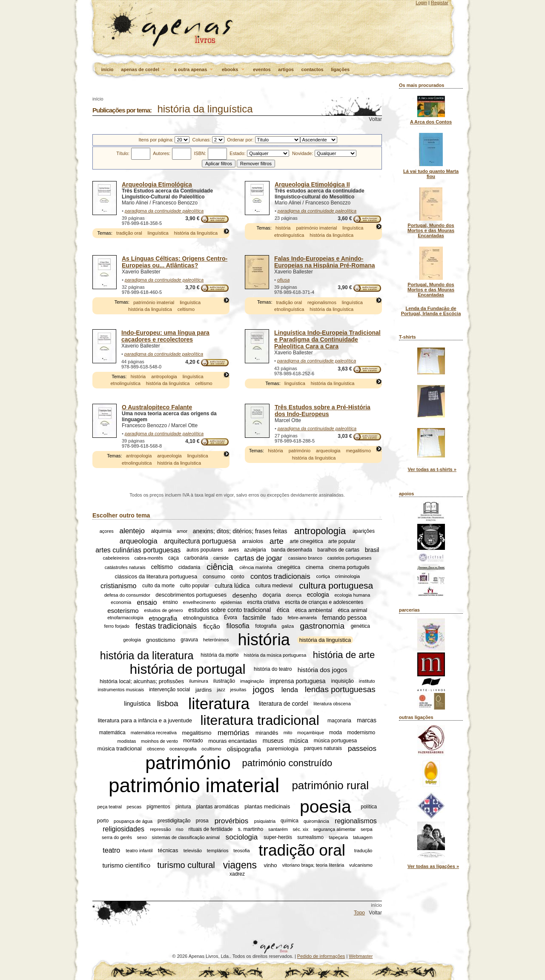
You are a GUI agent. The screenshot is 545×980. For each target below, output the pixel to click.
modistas (127, 741)
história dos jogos (323, 669)
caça (174, 558)
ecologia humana (353, 595)
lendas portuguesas (340, 689)
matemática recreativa (154, 733)
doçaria (272, 595)
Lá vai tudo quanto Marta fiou (431, 174)
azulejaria (255, 550)
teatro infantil (139, 851)
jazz (221, 690)
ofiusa (283, 280)
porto (103, 821)
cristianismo (118, 585)
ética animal (352, 610)
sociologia (242, 837)
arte (277, 541)
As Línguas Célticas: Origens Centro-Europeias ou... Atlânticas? (175, 262)
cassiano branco (305, 558)
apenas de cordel (144, 70)
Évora (231, 618)
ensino (170, 602)
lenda (290, 689)
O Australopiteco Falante (157, 407)
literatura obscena (332, 704)
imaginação (252, 681)
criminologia (348, 576)
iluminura (199, 681)
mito (288, 733)
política (369, 807)
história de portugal (188, 669)
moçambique (311, 733)
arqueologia (169, 456)
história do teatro (273, 670)
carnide (221, 558)
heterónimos (216, 640)
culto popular (194, 586)
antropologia (164, 376)
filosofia (238, 626)
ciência (220, 567)
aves (234, 550)
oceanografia (183, 749)
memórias (234, 732)
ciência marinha (256, 567)
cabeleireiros (116, 558)
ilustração (224, 681)
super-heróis (278, 837)
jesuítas (238, 690)
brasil (372, 550)
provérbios (231, 821)
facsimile (254, 618)
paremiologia (282, 749)
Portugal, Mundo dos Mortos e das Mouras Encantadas (431, 230)
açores (107, 531)
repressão (160, 829)
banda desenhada (292, 550)
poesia (326, 807)
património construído (287, 763)
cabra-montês (149, 558)
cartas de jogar (258, 558)
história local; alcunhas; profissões (142, 681)
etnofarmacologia (125, 618)
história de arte (344, 655)
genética (360, 626)
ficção (211, 626)
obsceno (156, 749)
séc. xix (301, 829)
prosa (202, 821)
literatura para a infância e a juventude (145, 720)
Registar (440, 3)
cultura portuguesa (336, 585)
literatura (219, 703)
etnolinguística (289, 235)
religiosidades (123, 829)
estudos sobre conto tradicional (229, 610)
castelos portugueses (350, 558)
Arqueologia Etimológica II (312, 184)
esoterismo (123, 610)
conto (238, 576)
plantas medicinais (267, 807)
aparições (364, 531)
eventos (262, 69)
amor (182, 531)
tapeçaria (338, 837)
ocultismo (211, 749)
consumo (214, 576)
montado (193, 741)
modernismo (361, 733)
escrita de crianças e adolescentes (324, 602)
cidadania (189, 567)
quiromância (316, 821)
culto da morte (158, 586)
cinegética (289, 567)
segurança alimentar (335, 829)
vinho (270, 865)
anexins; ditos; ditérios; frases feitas (240, 531)
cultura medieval (274, 586)
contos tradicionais (280, 576)
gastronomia (322, 626)
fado (277, 618)
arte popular (342, 541)
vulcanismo (361, 865)
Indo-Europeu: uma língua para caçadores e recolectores (165, 336)
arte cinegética (307, 541)
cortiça (323, 576)
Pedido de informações (321, 956)
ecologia (318, 595)
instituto (367, 681)
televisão (193, 851)
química (290, 821)
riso (180, 829)
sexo (142, 837)
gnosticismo (161, 640)
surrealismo (310, 837)
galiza (288, 626)
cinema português (349, 567)
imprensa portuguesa (298, 681)
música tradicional (120, 749)
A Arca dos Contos (431, 122)
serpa (367, 829)
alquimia (161, 531)
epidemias (231, 602)
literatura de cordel (284, 704)
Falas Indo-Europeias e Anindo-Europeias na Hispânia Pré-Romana (325, 262)
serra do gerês (117, 837)
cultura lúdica (232, 586)
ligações (340, 69)
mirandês (267, 733)
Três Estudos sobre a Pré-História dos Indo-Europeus (323, 411)
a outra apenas (194, 70)
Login (421, 3)
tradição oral (129, 233)
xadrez (237, 874)
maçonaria (339, 721)
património (300, 451)
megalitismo (358, 451)
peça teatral (109, 807)
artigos (286, 69)
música (298, 741)
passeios (362, 749)
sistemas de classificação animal (186, 837)
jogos (264, 689)
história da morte (219, 655)
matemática (112, 733)
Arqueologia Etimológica (157, 184)
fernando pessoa (344, 618)
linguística (158, 233)
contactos (313, 69)
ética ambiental (314, 610)
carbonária (196, 558)
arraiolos (252, 542)
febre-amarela (302, 618)
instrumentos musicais (121, 690)
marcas (367, 721)
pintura (183, 807)
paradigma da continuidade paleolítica (164, 211)
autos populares (205, 550)
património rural (330, 785)
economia (121, 602)
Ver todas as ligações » (433, 866)
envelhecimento (199, 602)
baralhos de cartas (338, 550)
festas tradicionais (166, 626)
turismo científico (126, 865)
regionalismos (322, 302)
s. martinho (251, 829)
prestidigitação (174, 821)
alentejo (132, 531)
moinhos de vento (159, 741)
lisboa (168, 703)
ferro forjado (117, 626)
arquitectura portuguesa (200, 541)
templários (218, 851)
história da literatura (147, 655)
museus (273, 741)
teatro (111, 850)
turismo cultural (186, 865)
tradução (363, 851)
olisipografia (244, 749)
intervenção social (169, 690)
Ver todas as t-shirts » (432, 469)
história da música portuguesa (275, 655)
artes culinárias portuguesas (138, 550)
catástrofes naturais (125, 567)
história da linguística (196, 233)
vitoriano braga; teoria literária (313, 865)
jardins (204, 690)
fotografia (266, 626)
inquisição (343, 681)
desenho (245, 595)
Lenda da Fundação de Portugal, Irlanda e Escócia (431, 311)
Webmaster (361, 956)
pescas (134, 807)
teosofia (242, 851)
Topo (359, 913)
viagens (240, 865)
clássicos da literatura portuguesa (156, 576)
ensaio (147, 602)
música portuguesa (335, 741)
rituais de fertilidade (210, 829)
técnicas (168, 850)
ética (283, 610)
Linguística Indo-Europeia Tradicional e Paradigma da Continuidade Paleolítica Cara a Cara (327, 339)
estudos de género (164, 610)
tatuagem (363, 837)
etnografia (163, 618)
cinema (315, 567)
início (108, 69)
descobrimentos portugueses (191, 595)
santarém (278, 829)
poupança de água (133, 821)
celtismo (186, 309)
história (283, 228)
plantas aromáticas (218, 807)
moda (336, 733)
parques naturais (323, 749)
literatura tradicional (260, 720)
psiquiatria (265, 821)
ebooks (234, 70)
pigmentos (158, 807)
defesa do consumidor (127, 595)
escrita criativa (263, 602)
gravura (189, 640)
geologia (132, 640)
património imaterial (316, 228)
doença (294, 595)
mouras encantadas (232, 741)
